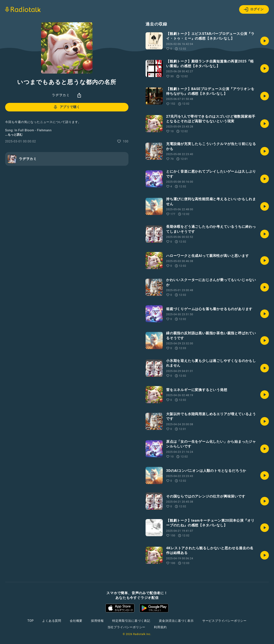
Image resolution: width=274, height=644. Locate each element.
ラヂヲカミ (61, 95)
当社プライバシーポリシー (127, 627)
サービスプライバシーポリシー (224, 621)
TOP (31, 621)
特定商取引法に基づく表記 (131, 621)
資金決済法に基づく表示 (176, 621)
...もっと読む (14, 135)
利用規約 (160, 627)
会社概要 (76, 621)
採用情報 (97, 621)
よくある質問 (52, 621)
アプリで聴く (66, 107)
